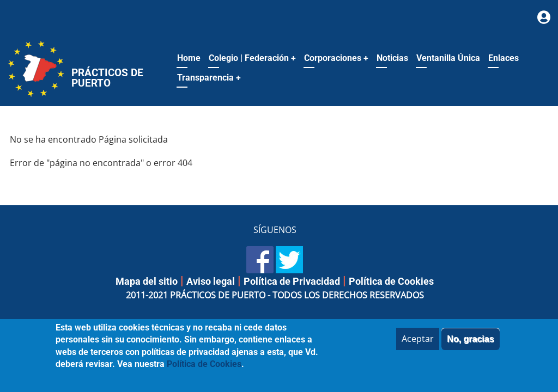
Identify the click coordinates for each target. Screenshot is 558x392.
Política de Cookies (391, 281)
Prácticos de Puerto (107, 78)
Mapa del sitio (147, 281)
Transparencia (209, 78)
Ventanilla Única (448, 58)
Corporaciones (336, 58)
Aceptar (418, 345)
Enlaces (504, 58)
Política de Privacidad (292, 281)
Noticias (392, 58)
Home (189, 58)
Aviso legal (211, 281)
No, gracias (470, 345)
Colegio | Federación (252, 58)
